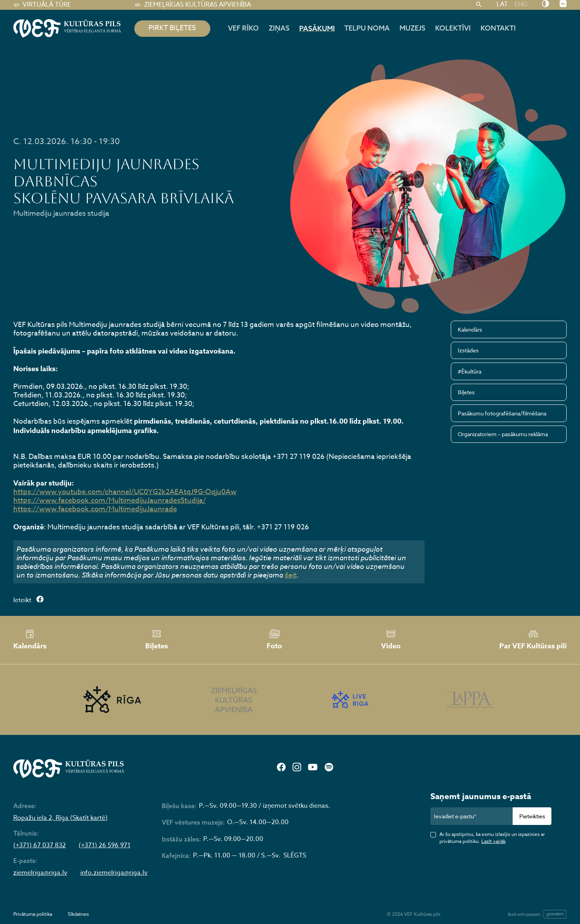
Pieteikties (532, 816)
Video (391, 640)
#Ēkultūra (470, 371)
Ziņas (279, 28)
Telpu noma (367, 28)
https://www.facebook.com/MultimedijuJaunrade (95, 509)
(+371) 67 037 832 (40, 845)
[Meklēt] (479, 5)
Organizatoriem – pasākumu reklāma (503, 434)
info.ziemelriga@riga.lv (114, 873)
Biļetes (466, 392)
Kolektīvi (453, 28)
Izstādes (468, 350)
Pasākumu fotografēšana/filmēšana (502, 413)
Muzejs (412, 28)
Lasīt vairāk (493, 841)
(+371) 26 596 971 (105, 845)
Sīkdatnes (78, 914)
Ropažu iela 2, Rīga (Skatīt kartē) (61, 818)
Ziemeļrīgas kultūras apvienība (193, 5)
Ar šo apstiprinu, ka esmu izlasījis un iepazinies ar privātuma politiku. (492, 838)
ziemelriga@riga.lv (40, 873)
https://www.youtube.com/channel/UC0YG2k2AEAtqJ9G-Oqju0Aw (125, 492)
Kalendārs (470, 329)
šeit (291, 575)
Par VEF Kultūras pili (533, 640)
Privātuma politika (33, 914)
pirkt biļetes (172, 28)
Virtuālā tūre (42, 5)
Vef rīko (243, 28)
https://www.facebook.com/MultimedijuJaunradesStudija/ (110, 501)
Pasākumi (317, 28)
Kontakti (498, 28)
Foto (274, 640)
